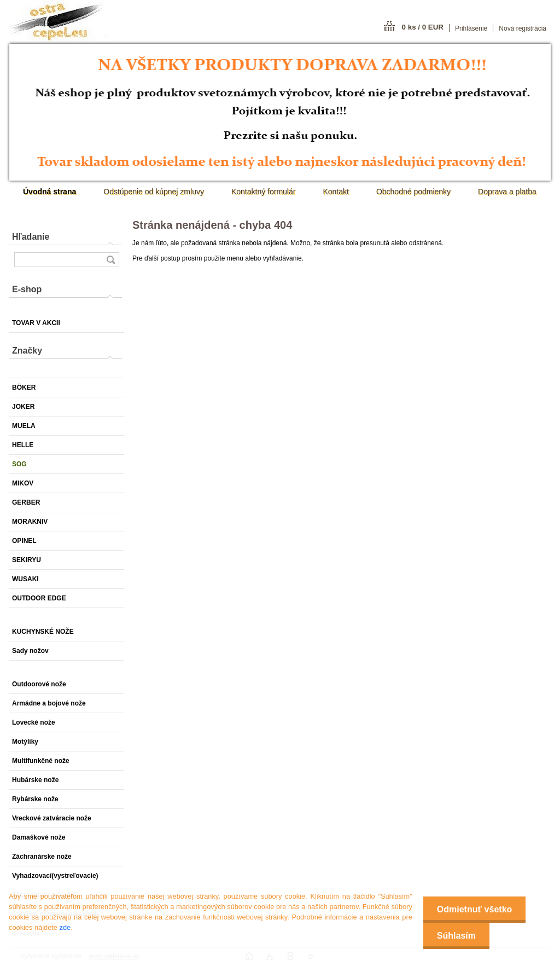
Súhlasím (456, 936)
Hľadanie (31, 237)
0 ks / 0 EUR (423, 27)
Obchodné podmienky (413, 192)
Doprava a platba (507, 192)
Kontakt (336, 192)
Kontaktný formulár (264, 192)
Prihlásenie (471, 28)
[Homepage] (49, 192)
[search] (110, 260)
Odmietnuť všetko (474, 909)
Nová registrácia (523, 28)
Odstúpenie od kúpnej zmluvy (154, 192)
